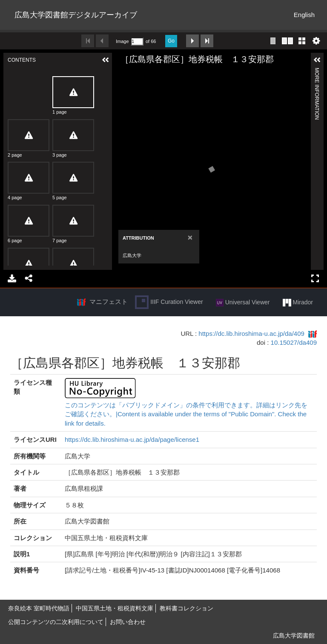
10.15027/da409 (294, 342)
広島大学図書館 (294, 635)
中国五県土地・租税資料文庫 (115, 608)
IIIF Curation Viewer (169, 302)
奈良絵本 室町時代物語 (39, 608)
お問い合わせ (128, 622)
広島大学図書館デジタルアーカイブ (76, 15)
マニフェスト (109, 302)
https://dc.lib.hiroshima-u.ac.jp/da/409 (251, 333)
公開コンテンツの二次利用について (56, 622)
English (304, 15)
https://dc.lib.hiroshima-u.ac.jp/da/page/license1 (132, 439)
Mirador (298, 303)
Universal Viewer (243, 303)
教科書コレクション (186, 608)
